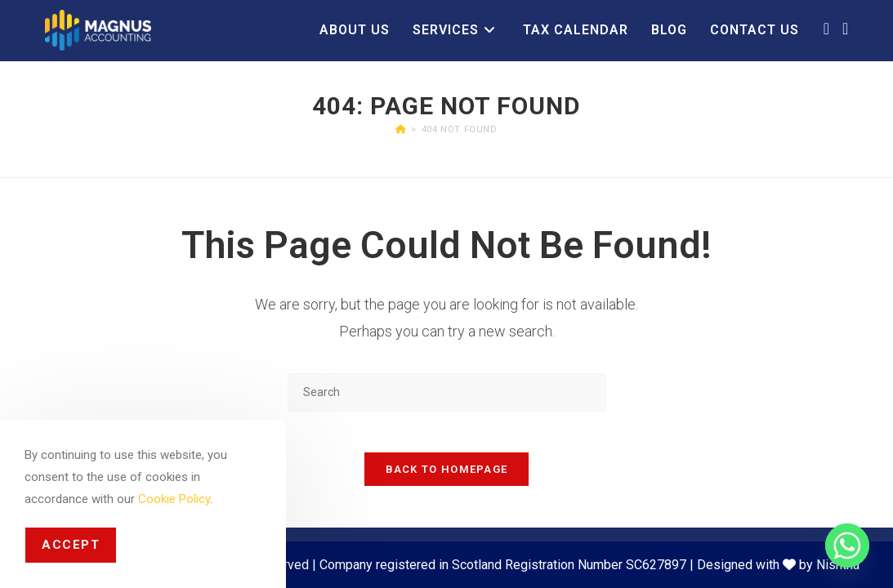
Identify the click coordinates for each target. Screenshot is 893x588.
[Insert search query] (447, 392)
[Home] (401, 129)
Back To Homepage (447, 478)
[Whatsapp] (847, 546)
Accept (71, 545)
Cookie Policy (174, 499)
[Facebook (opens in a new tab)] (826, 29)
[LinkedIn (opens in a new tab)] (845, 29)
